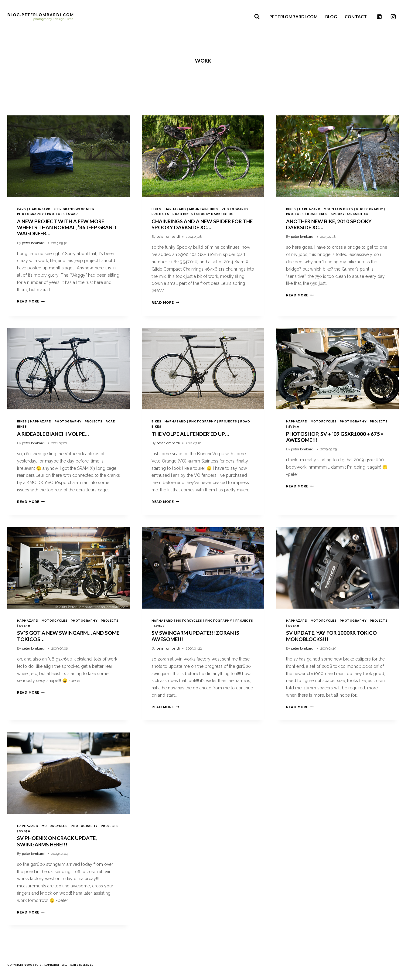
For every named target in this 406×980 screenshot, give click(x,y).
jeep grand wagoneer (74, 209)
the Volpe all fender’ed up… (190, 434)
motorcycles (324, 421)
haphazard (40, 209)
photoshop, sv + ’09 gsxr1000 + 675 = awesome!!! (335, 437)
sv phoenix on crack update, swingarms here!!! (57, 841)
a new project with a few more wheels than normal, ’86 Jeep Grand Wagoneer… (67, 227)
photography (30, 214)
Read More (31, 301)
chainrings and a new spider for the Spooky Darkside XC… (202, 224)
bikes (156, 209)
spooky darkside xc (215, 214)
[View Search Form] (257, 17)
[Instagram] (393, 17)
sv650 (294, 427)
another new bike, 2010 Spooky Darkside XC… (329, 224)
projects (56, 214)
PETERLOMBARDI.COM (293, 17)
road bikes (183, 214)
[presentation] (68, 156)
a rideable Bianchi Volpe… (53, 434)
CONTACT (356, 17)
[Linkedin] (379, 17)
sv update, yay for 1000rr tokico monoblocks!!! (331, 636)
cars (22, 209)
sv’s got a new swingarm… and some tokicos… (68, 636)
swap (73, 214)
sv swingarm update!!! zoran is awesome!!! (195, 636)
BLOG (331, 17)
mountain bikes (204, 209)
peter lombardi (34, 243)
